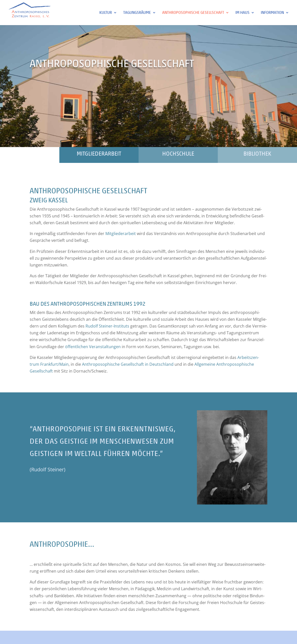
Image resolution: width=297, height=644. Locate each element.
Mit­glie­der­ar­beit (121, 234)
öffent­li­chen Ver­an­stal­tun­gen (93, 347)
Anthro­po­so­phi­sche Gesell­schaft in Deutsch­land (128, 364)
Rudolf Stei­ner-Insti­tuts (107, 326)
